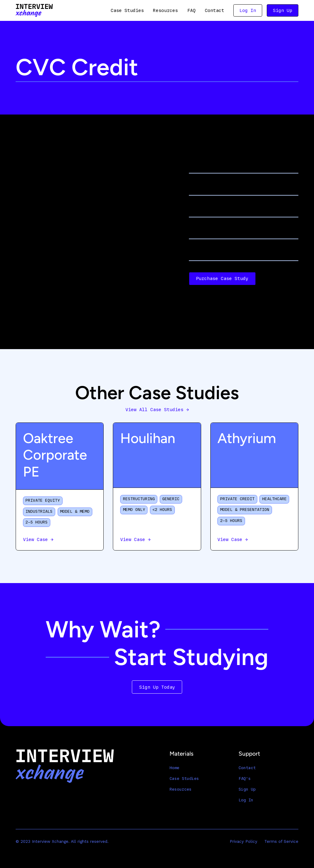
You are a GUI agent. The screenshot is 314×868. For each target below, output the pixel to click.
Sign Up (283, 10)
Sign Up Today (157, 687)
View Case (38, 539)
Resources (165, 10)
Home (174, 768)
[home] (34, 10)
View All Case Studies (157, 410)
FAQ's (245, 779)
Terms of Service (281, 841)
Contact (214, 10)
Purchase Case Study (222, 278)
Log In (248, 10)
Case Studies (127, 10)
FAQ (191, 10)
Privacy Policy (243, 841)
